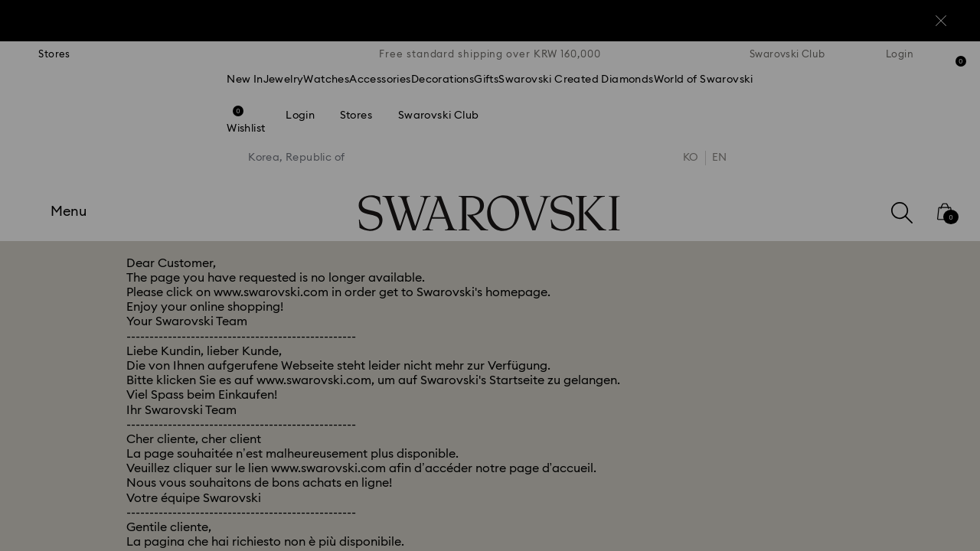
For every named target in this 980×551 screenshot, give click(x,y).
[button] (742, 185)
